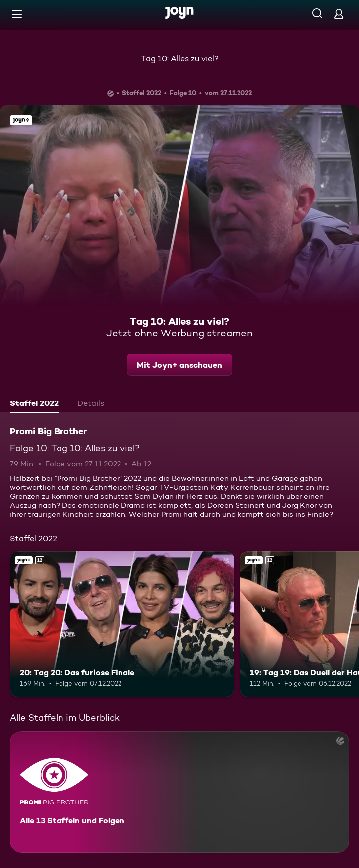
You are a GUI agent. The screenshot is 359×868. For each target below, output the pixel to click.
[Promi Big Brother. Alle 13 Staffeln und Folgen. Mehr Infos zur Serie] (179, 792)
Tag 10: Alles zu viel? (180, 58)
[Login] (339, 14)
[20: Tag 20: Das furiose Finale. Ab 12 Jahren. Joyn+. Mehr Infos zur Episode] (122, 624)
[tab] (34, 404)
